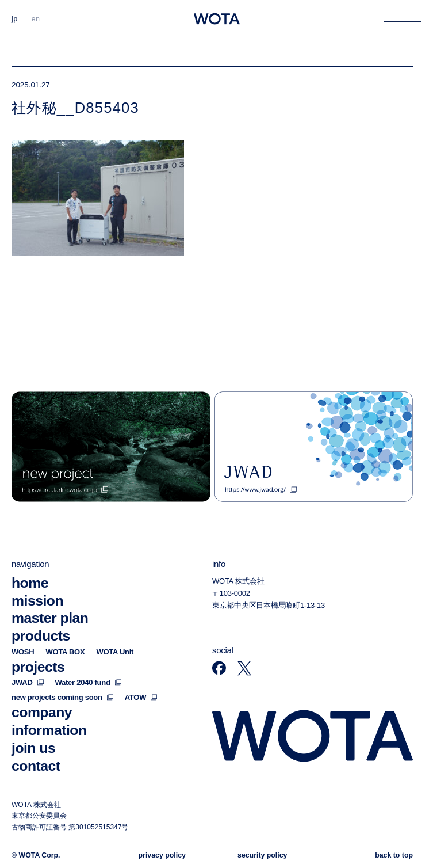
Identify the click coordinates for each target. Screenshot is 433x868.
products (41, 636)
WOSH (23, 651)
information (49, 730)
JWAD (28, 682)
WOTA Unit (115, 651)
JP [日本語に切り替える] (15, 19)
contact (36, 765)
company (42, 712)
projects (38, 666)
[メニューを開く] (403, 19)
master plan (50, 618)
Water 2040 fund (88, 682)
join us (33, 747)
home (30, 582)
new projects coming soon (62, 697)
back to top (394, 855)
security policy (262, 855)
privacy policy (162, 855)
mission (37, 600)
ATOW (141, 697)
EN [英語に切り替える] (36, 19)
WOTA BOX (65, 651)
